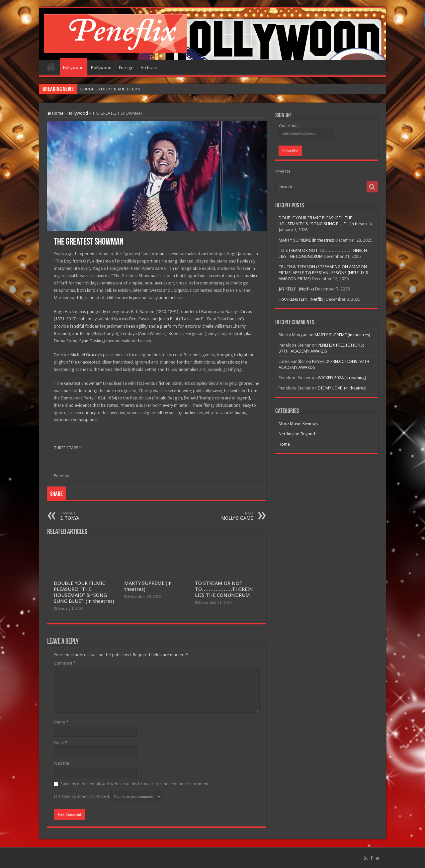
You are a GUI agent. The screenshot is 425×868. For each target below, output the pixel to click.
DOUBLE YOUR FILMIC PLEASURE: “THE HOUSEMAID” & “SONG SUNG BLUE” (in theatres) (84, 592)
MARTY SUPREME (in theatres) (306, 240)
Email (60, 743)
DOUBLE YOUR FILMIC (103, 89)
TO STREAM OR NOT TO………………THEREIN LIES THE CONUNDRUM (224, 589)
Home (51, 67)
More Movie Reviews (298, 424)
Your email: (289, 125)
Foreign (126, 68)
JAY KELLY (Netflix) (296, 289)
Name (61, 722)
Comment (65, 663)
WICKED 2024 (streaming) (342, 378)
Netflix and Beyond (297, 434)
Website (61, 763)
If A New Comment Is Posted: (108, 797)
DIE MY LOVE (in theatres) (342, 388)
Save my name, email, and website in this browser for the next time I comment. (135, 784)
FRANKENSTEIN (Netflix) (302, 299)
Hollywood (73, 68)
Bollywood (101, 68)
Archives (149, 68)
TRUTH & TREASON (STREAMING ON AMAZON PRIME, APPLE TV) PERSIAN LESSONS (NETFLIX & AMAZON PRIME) (324, 273)
